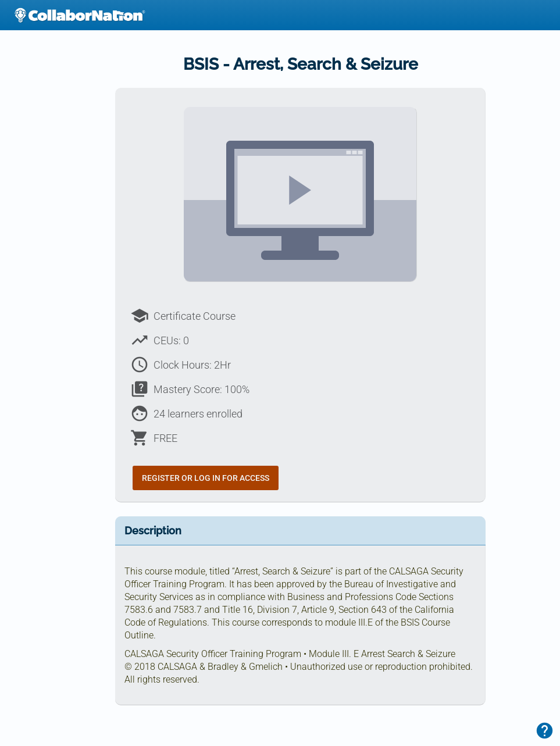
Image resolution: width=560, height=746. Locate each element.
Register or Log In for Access (206, 478)
